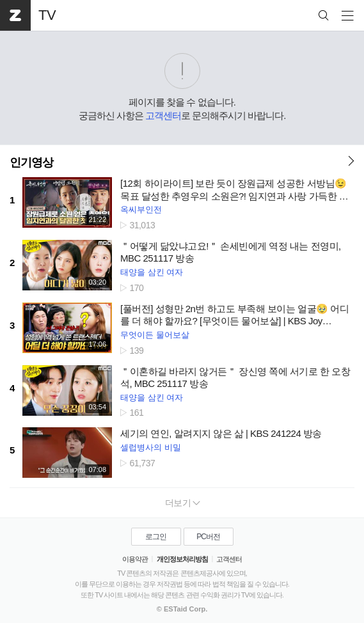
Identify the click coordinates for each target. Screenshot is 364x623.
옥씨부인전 (141, 209)
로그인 (156, 537)
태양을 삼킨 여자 (152, 272)
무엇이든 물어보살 (155, 335)
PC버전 (208, 537)
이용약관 (135, 559)
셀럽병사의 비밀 (151, 447)
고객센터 (163, 115)
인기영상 (31, 162)
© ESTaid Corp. (182, 609)
